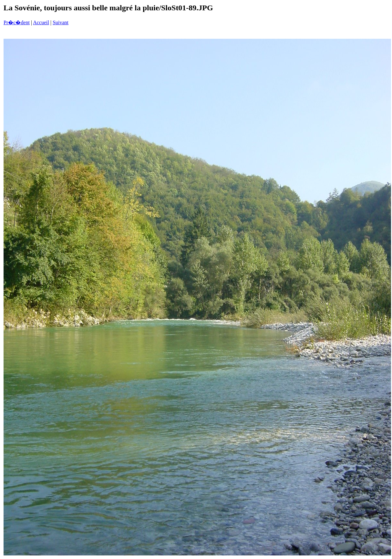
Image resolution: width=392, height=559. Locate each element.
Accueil (41, 22)
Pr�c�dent (17, 22)
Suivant (61, 22)
